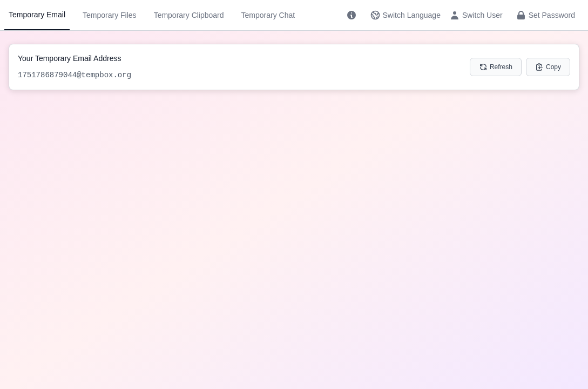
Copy (548, 67)
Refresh (496, 67)
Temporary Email (37, 15)
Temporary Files (110, 15)
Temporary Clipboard (189, 15)
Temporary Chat (268, 15)
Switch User (476, 15)
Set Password (545, 15)
